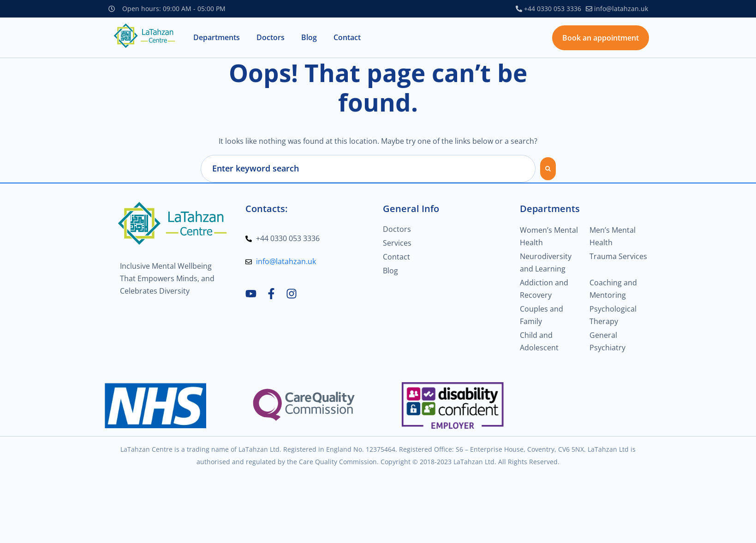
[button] (217, 38)
